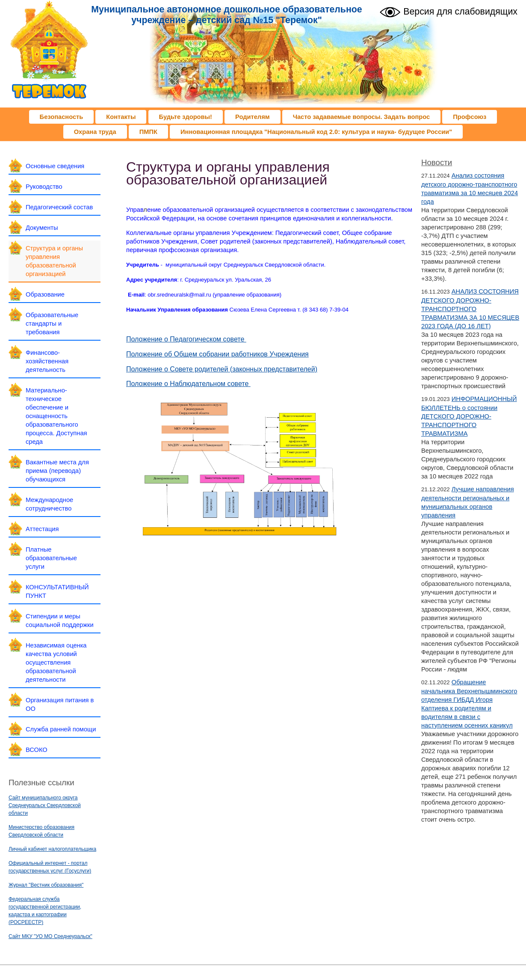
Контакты (121, 117)
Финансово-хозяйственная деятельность (47, 361)
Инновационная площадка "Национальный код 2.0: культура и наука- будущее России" (316, 132)
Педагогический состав (59, 207)
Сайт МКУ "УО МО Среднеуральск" (50, 936)
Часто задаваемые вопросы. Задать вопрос (362, 117)
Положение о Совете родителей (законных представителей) (222, 369)
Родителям (253, 117)
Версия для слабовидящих (448, 11)
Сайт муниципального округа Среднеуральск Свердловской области (45, 805)
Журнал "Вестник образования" (46, 885)
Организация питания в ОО (60, 704)
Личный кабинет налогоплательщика (52, 849)
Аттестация (42, 529)
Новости (437, 162)
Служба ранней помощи (61, 729)
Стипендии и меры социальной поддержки (60, 621)
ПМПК (148, 132)
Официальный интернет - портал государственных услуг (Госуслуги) (50, 867)
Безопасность (62, 117)
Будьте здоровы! (186, 117)
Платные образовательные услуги (51, 558)
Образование (45, 294)
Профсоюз (470, 117)
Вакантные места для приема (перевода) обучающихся (57, 471)
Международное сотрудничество (49, 504)
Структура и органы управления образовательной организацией (54, 261)
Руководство (44, 187)
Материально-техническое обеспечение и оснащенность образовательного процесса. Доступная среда (56, 416)
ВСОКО (37, 750)
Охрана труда (95, 132)
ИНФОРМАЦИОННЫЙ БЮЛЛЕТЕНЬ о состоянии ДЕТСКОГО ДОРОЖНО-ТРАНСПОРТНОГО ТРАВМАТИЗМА (469, 416)
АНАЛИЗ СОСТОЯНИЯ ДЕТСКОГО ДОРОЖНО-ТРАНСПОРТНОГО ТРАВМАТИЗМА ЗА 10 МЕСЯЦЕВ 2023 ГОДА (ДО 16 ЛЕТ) (470, 309)
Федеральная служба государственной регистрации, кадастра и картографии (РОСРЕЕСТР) (45, 911)
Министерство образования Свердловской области (41, 831)
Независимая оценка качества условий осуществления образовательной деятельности (56, 662)
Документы (42, 228)
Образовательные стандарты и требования (52, 324)
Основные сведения (55, 166)
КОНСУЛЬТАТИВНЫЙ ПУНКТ (57, 591)
